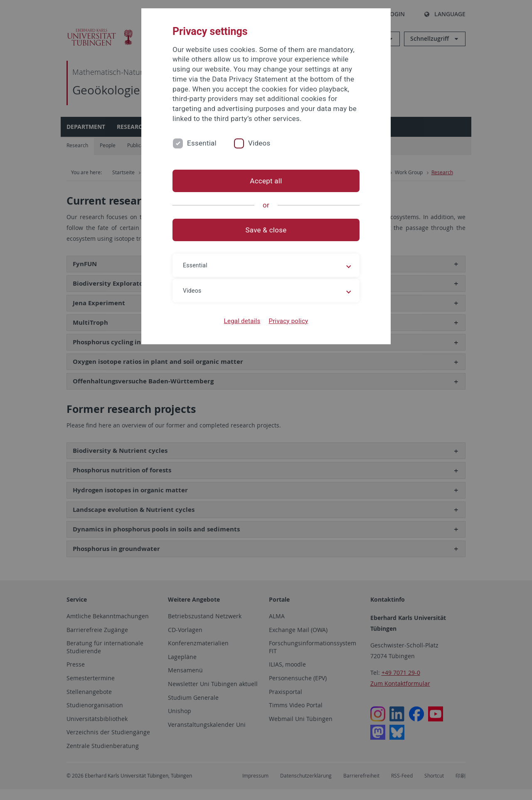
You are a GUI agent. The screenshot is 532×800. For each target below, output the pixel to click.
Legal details (242, 321)
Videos (259, 143)
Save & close (266, 230)
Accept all (266, 181)
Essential (202, 143)
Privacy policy (288, 321)
